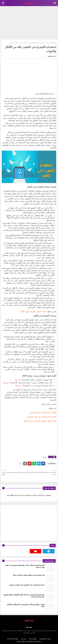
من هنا (18, 380)
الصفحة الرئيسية (51, 43)
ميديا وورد (19, 641)
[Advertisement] (29, 22)
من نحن (24, 639)
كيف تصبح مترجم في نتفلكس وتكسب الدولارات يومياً (29, 575)
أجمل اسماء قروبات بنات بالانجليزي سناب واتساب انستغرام (27, 585)
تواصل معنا (33, 639)
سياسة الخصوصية (45, 639)
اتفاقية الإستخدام (12, 639)
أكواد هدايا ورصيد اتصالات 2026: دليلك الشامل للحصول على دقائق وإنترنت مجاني (25, 566)
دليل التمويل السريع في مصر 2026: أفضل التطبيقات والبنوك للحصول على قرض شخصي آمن (24, 596)
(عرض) (37, 94)
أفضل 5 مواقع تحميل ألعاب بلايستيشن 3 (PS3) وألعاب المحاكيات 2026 (25, 605)
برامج (43, 43)
